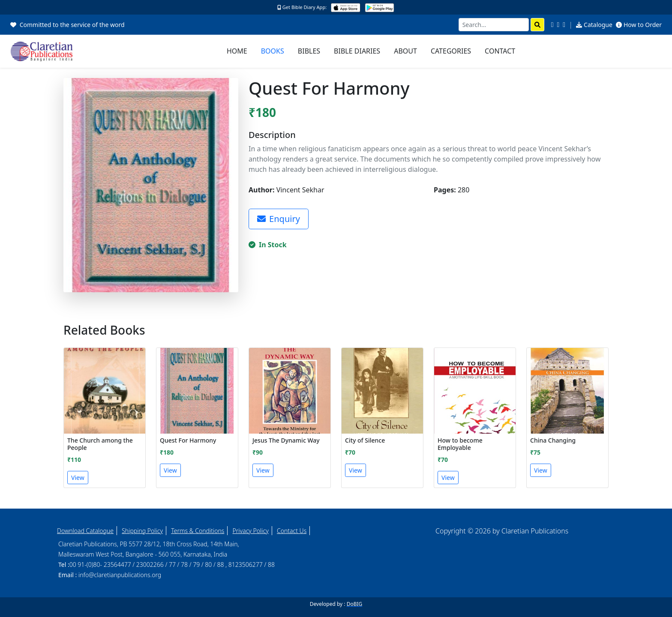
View (78, 478)
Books (273, 51)
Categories (451, 51)
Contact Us (292, 531)
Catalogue (594, 25)
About (405, 51)
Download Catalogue (85, 531)
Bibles (309, 51)
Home (237, 51)
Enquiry (279, 219)
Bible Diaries (357, 51)
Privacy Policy (251, 531)
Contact (500, 51)
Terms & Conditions (198, 531)
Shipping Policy (142, 531)
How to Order (639, 25)
